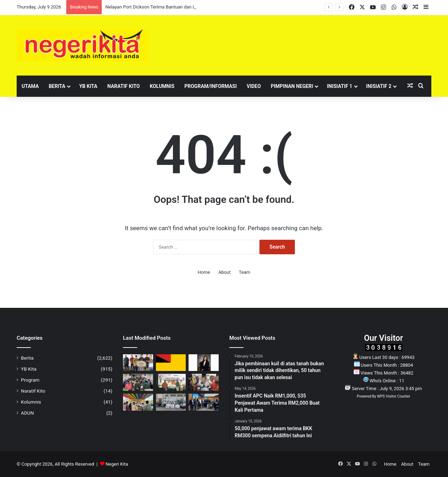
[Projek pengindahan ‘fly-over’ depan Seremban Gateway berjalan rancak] (138, 402)
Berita (57, 86)
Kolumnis (162, 86)
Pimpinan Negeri (292, 86)
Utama (30, 86)
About (225, 272)
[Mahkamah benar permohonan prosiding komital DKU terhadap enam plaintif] (171, 363)
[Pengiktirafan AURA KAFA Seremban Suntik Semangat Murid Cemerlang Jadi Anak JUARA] (138, 382)
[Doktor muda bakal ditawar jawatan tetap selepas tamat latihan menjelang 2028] (204, 402)
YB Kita (88, 86)
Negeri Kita (117, 464)
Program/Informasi (211, 86)
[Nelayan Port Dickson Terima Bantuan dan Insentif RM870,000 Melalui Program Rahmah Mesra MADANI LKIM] (138, 363)
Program (30, 380)
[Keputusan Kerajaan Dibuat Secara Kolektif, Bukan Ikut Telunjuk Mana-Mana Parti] (204, 382)
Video (254, 86)
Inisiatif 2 (379, 86)
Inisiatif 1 (339, 86)
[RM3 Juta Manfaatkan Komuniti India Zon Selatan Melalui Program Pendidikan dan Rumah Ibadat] (171, 382)
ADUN (27, 413)
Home (204, 272)
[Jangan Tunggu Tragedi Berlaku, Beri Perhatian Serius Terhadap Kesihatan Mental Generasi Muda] (204, 363)
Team (245, 272)
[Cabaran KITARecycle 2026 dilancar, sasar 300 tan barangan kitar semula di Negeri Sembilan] (171, 402)
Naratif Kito (124, 86)
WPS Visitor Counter (394, 396)
